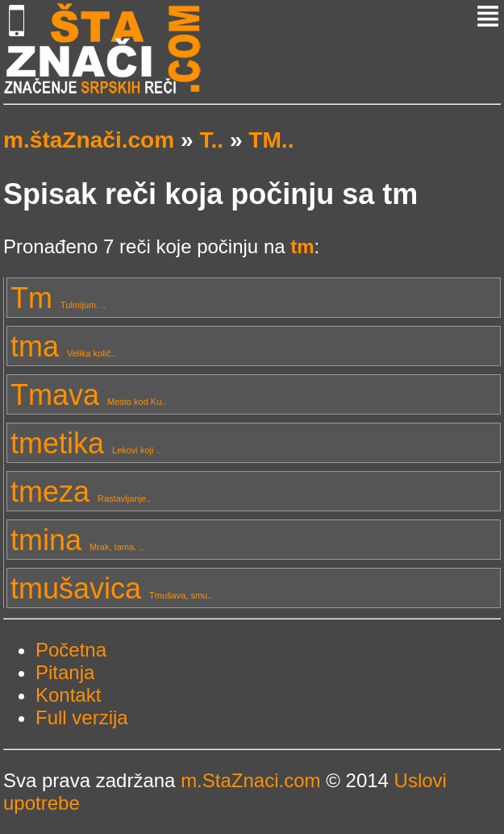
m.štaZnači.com (89, 140)
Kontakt (68, 695)
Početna (71, 650)
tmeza (81, 492)
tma (63, 346)
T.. (211, 140)
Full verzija (82, 717)
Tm (58, 298)
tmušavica (111, 588)
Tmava (88, 395)
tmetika (86, 443)
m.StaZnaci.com (250, 780)
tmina (77, 540)
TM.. (271, 140)
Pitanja (65, 672)
